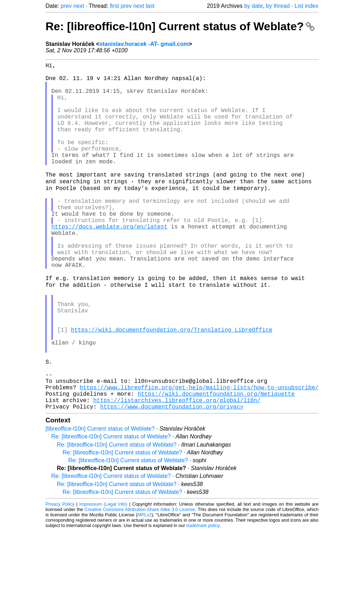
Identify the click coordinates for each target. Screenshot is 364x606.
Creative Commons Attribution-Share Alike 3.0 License (140, 584)
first (114, 6)
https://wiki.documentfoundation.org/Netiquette (216, 466)
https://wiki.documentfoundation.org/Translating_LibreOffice (172, 388)
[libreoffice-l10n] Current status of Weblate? (100, 504)
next (79, 6)
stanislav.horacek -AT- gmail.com (144, 44)
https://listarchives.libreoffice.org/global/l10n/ (177, 474)
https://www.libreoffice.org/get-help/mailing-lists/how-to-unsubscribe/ (199, 458)
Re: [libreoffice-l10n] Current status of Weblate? (180, 26)
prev (66, 6)
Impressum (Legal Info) (103, 579)
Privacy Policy (60, 579)
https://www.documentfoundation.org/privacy (172, 481)
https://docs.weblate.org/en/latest (109, 262)
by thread (278, 6)
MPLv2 (145, 590)
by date (253, 6)
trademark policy (203, 600)
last (150, 6)
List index (306, 6)
